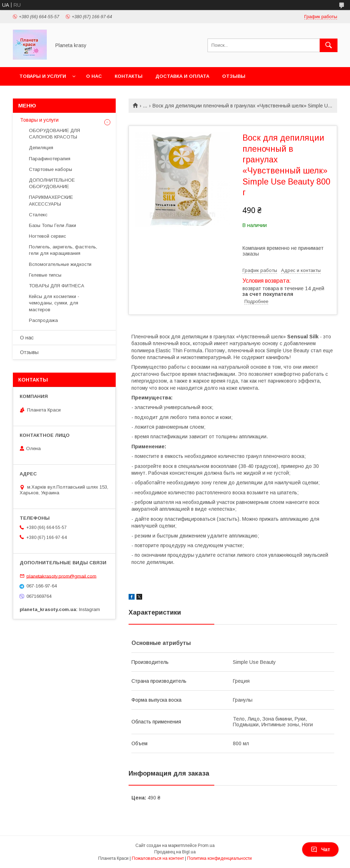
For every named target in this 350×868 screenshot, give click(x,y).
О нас (94, 76)
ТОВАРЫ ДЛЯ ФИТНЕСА (57, 286)
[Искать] (329, 45)
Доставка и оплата (182, 76)
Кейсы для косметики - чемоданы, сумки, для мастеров (54, 303)
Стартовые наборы (51, 169)
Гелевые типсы (45, 275)
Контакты (129, 76)
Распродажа (43, 320)
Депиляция (41, 148)
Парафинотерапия (50, 159)
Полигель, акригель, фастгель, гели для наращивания (63, 250)
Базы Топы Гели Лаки (52, 225)
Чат (320, 849)
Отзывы (234, 76)
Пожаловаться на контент (158, 858)
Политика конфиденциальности (219, 858)
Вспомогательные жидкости (60, 264)
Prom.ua (206, 846)
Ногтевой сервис (47, 236)
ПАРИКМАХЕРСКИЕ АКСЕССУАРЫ (51, 200)
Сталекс (38, 215)
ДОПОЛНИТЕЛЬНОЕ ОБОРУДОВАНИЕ (52, 183)
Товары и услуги (43, 76)
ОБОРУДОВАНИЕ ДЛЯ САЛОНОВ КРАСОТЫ (54, 134)
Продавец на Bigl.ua (175, 852)
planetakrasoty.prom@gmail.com (61, 576)
